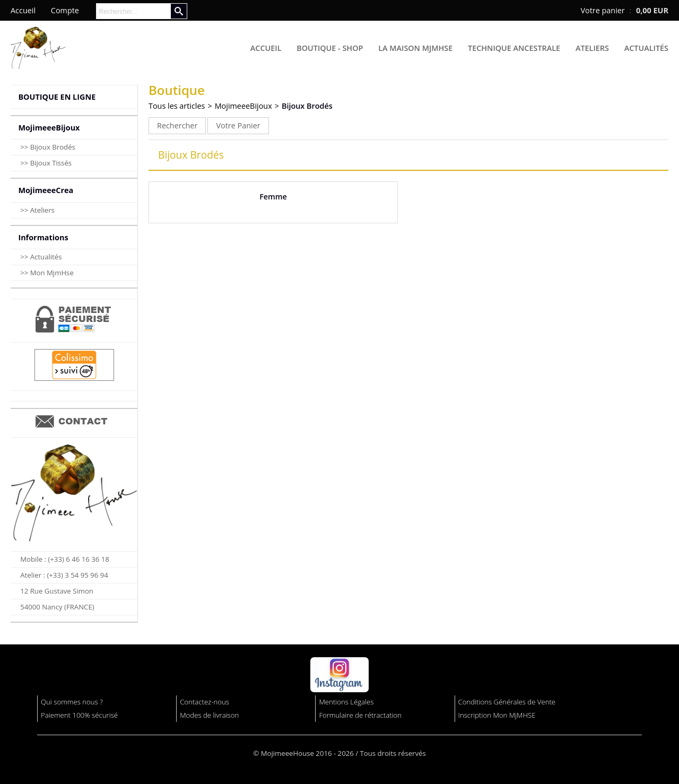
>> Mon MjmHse (47, 273)
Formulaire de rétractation (360, 715)
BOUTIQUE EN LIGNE (57, 97)
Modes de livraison (209, 715)
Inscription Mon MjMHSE (497, 715)
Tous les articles (177, 106)
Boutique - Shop (330, 48)
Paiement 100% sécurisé (79, 715)
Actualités (646, 48)
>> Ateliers (37, 210)
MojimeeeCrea (46, 190)
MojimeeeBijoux (49, 128)
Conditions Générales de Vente (507, 702)
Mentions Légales (346, 702)
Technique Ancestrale (514, 48)
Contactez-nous (204, 702)
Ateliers (592, 48)
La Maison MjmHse (415, 48)
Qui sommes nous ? (72, 702)
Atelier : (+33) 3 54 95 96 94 (64, 575)
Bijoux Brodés (307, 106)
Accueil (266, 48)
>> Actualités (41, 257)
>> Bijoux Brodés (48, 147)
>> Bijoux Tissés (46, 163)
